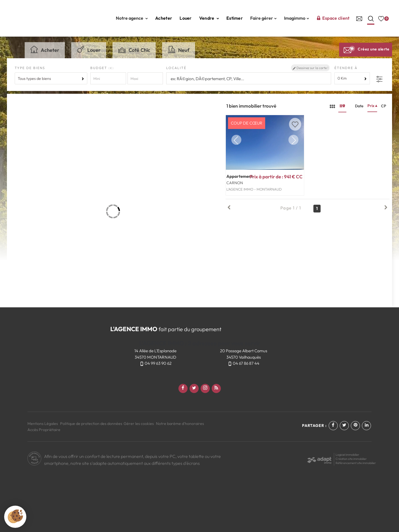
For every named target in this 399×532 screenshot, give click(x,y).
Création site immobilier (351, 459)
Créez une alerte (366, 49)
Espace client (333, 18)
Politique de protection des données (91, 424)
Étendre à (346, 68)
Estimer (235, 18)
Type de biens (30, 68)
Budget (99, 68)
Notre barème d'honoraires (180, 424)
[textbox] (248, 79)
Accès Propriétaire (44, 430)
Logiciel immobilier (347, 455)
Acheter (164, 18)
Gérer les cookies (139, 424)
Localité (176, 68)
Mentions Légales (43, 424)
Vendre (209, 18)
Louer (186, 18)
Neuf (179, 49)
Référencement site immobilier (356, 463)
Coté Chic (134, 49)
